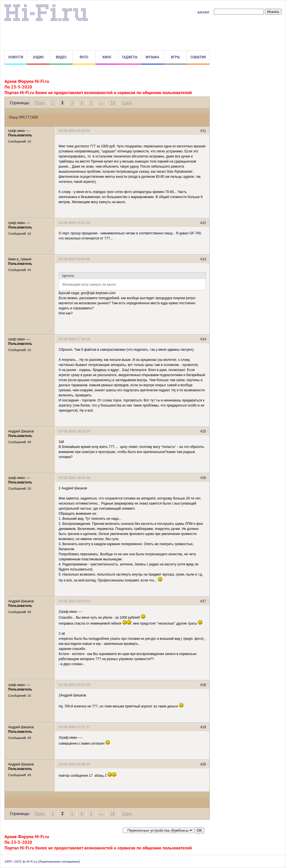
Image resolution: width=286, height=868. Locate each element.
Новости (16, 57)
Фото (84, 57)
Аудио (38, 57)
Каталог (204, 13)
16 (29, 141)
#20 (203, 764)
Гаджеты (130, 57)
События (198, 57)
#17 (203, 601)
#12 (203, 223)
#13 (203, 259)
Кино (107, 57)
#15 (203, 431)
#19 (203, 727)
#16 (203, 478)
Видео (61, 57)
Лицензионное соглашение (59, 861)
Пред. (40, 103)
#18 (203, 685)
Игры (175, 57)
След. (128, 103)
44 (29, 270)
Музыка (152, 57)
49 (29, 442)
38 (113, 103)
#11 (203, 131)
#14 (203, 339)
